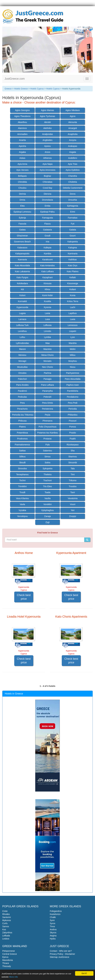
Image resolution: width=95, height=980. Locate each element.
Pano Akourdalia (73, 379)
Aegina (53, 936)
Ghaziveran (22, 236)
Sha (73, 451)
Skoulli (22, 463)
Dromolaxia (48, 200)
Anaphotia (73, 134)
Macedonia (8, 960)
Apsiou (48, 146)
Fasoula (22, 224)
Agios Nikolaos (73, 110)
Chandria (73, 176)
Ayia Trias (73, 164)
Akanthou (22, 122)
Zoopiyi (73, 516)
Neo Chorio (48, 367)
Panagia (47, 379)
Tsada (47, 492)
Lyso (73, 337)
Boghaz (47, 176)
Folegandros (56, 911)
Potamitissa (22, 433)
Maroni (22, 349)
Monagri (22, 361)
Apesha (22, 146)
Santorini (7, 917)
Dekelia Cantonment (73, 188)
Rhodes (6, 914)
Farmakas (73, 218)
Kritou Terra (73, 301)
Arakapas (73, 146)
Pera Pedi (73, 403)
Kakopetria (73, 242)
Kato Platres (73, 271)
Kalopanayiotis (22, 254)
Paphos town (73, 385)
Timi (73, 474)
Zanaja (48, 516)
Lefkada (6, 936)
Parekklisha (73, 391)
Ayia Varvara (22, 170)
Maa (47, 343)
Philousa (22, 421)
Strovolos (22, 468)
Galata (22, 230)
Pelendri (47, 397)
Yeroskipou (22, 516)
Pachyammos (73, 373)
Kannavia (22, 260)
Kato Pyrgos (22, 277)
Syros (53, 923)
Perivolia (73, 409)
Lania (47, 313)
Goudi (47, 236)
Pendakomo (73, 397)
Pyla (47, 445)
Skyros (53, 933)
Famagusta (47, 218)
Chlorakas (47, 182)
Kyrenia (47, 307)
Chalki (53, 917)
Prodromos (22, 439)
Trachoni (47, 480)
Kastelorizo (55, 914)
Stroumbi (73, 463)
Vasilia (47, 498)
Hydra (53, 939)
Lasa (47, 319)
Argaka (22, 152)
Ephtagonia (73, 206)
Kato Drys (73, 265)
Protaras (48, 439)
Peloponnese (9, 951)
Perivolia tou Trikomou (23, 415)
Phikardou (73, 415)
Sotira (48, 463)
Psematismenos (22, 445)
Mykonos (7, 920)
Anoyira (73, 140)
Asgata (73, 152)
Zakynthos (7, 933)
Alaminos (22, 128)
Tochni (22, 480)
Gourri (73, 236)
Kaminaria (73, 254)
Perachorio (22, 409)
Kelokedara (22, 283)
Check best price (24, 597)
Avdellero (73, 158)
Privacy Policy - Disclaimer (62, 954)
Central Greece (10, 954)
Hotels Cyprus (37, 89)
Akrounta (73, 122)
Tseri (73, 492)
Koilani (73, 289)
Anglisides (47, 140)
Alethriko (47, 128)
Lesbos (6, 939)
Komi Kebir (47, 295)
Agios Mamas (48, 110)
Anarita (22, 140)
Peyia (47, 415)
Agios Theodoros (22, 116)
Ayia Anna (22, 164)
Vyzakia (22, 510)
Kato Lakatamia (22, 271)
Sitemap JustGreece (60, 957)
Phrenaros (48, 421)
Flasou (47, 224)
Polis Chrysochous (47, 427)
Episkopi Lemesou (22, 212)
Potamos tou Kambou (48, 433)
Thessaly (7, 966)
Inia (48, 242)
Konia (73, 295)
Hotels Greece (21, 89)
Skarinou (73, 457)
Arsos (47, 152)
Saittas (22, 451)
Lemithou (22, 331)
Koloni (22, 295)
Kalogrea (73, 248)
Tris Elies (47, 486)
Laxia (73, 319)
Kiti (22, 289)
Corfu (5, 923)
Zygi (47, 522)
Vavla (22, 504)
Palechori (22, 379)
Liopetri (73, 331)
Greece (8, 89)
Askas (22, 158)
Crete (5, 911)
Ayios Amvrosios (47, 170)
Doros (73, 194)
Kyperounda (22, 307)
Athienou (47, 158)
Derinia (22, 194)
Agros (73, 116)
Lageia (22, 313)
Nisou (73, 367)
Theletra (47, 474)
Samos (6, 926)
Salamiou (47, 451)
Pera (22, 403)
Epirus (5, 957)
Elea (22, 206)
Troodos (73, 486)
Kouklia (47, 301)
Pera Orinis (47, 403)
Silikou (22, 457)
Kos (4, 929)
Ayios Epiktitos (73, 170)
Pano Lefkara (47, 385)
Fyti (73, 224)
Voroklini (48, 504)
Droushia (73, 200)
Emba (48, 206)
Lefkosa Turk (22, 325)
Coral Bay (47, 188)
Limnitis (47, 331)
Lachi (73, 307)
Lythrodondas (22, 343)
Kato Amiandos (47, 265)
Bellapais (22, 176)
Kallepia (47, 248)
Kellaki (73, 277)
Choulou (22, 188)
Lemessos (73, 325)
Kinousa (48, 283)
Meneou (22, 355)
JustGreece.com (15, 79)
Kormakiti (22, 301)
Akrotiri (47, 122)
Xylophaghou (47, 510)
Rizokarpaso (73, 445)
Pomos (73, 427)
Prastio (73, 433)
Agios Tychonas (48, 116)
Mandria (73, 343)
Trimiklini (22, 486)
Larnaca (22, 319)
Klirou (47, 289)
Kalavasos (22, 248)
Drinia (22, 200)
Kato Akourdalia (22, 265)
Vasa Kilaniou (22, 498)
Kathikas (73, 260)
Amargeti (73, 128)
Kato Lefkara (47, 271)
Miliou (73, 355)
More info (14, 977)
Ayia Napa (47, 164)
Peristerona (47, 409)
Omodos (22, 373)
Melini (73, 349)
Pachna (47, 373)
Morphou (73, 361)
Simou (47, 457)
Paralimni (22, 391)
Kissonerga (73, 283)
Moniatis (47, 361)
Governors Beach (22, 242)
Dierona (47, 194)
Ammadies (22, 134)
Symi (52, 920)
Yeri (73, 510)
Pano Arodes (22, 385)
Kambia (47, 254)
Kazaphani (47, 277)
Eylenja (22, 218)
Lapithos (73, 313)
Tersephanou (22, 474)
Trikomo (73, 480)
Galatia (73, 230)
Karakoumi (48, 260)
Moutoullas (22, 367)
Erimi (73, 212)
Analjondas (47, 134)
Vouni (73, 504)
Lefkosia (47, 325)
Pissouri (73, 421)
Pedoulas (22, 397)
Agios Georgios (22, 110)
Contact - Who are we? (61, 951)
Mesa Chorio (47, 355)
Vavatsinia (73, 498)
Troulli (22, 492)
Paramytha (47, 391)
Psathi (73, 439)
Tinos (52, 926)
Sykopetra (47, 468)
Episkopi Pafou (47, 212)
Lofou (22, 337)
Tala (73, 468)
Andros (53, 929)
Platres (22, 427)
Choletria (73, 182)
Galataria (48, 230)
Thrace (6, 963)
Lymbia (48, 337)
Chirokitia (22, 182)
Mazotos (48, 349)
